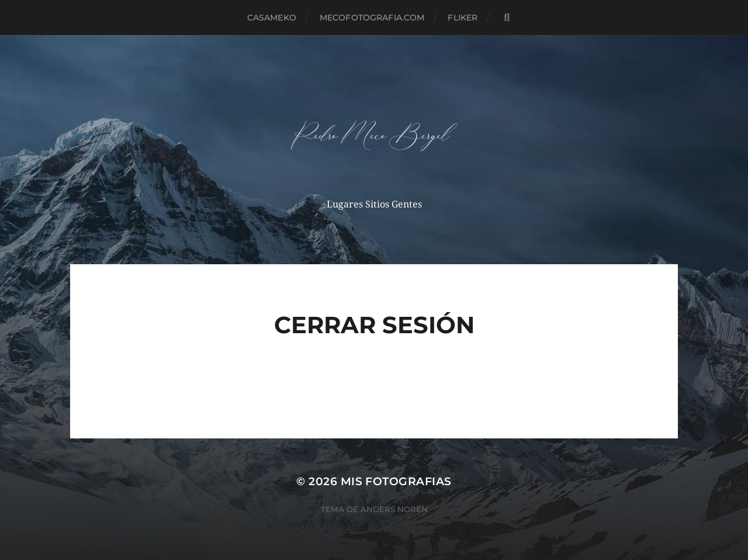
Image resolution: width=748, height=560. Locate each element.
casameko (272, 18)
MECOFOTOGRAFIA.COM (372, 18)
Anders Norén (394, 509)
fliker (463, 18)
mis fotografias (396, 481)
